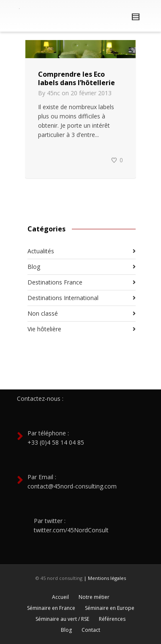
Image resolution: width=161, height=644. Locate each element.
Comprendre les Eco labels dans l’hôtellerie (76, 78)
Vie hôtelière (44, 329)
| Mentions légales (105, 578)
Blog (34, 267)
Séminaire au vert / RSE (62, 619)
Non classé (43, 313)
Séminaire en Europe (110, 608)
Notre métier (94, 597)
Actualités (41, 251)
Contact (91, 630)
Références (112, 619)
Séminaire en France (51, 608)
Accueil (60, 597)
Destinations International (63, 298)
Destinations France (55, 282)
